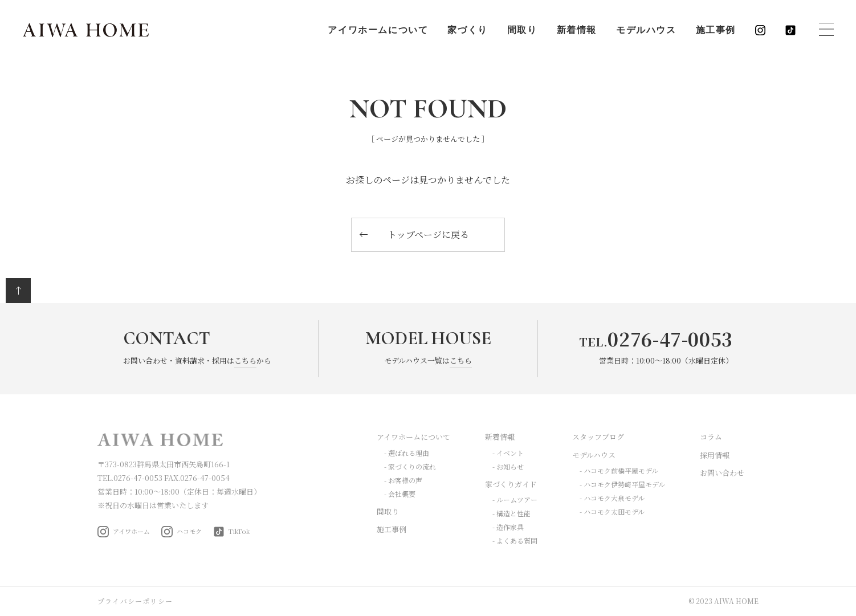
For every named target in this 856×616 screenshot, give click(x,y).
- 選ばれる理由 (407, 453)
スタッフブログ (598, 437)
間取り (522, 30)
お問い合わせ (722, 473)
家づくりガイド (511, 484)
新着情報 (577, 30)
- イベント (508, 453)
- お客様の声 (403, 480)
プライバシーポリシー (135, 601)
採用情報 (715, 455)
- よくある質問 (515, 540)
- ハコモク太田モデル (612, 511)
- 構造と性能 (511, 513)
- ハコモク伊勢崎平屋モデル (622, 484)
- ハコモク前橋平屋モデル (619, 470)
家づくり (467, 30)
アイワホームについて (378, 30)
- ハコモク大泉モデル (612, 498)
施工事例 (716, 30)
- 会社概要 (400, 494)
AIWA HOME (86, 30)
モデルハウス (646, 30)
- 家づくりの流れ (410, 466)
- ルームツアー (515, 499)
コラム (711, 437)
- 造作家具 (508, 527)
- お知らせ (508, 466)
